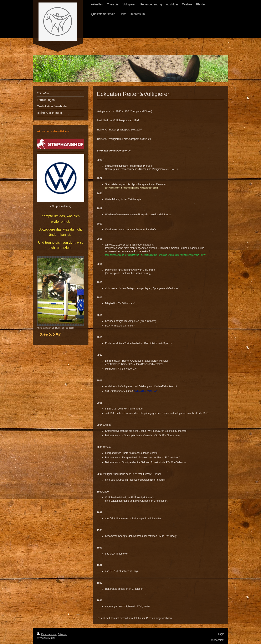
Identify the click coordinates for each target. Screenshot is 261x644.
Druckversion (47, 634)
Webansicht (218, 640)
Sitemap (62, 634)
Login (221, 634)
